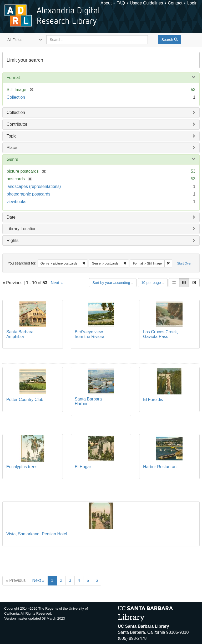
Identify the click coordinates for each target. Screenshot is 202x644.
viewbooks (16, 202)
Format (13, 78)
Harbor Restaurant (160, 467)
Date (11, 217)
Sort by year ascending (113, 283)
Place (12, 148)
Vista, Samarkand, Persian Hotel (37, 534)
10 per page (153, 283)
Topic (11, 136)
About (106, 3)
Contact (175, 3)
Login (192, 3)
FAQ (121, 3)
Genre (12, 159)
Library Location (22, 229)
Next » (57, 283)
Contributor (17, 124)
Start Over (184, 263)
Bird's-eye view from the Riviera (90, 334)
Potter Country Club (25, 400)
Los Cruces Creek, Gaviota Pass (161, 334)
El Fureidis (153, 400)
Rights (12, 241)
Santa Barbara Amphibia (20, 334)
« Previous (16, 580)
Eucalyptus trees (22, 467)
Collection (16, 97)
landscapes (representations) (34, 186)
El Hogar (83, 467)
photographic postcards (28, 194)
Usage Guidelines (146, 3)
